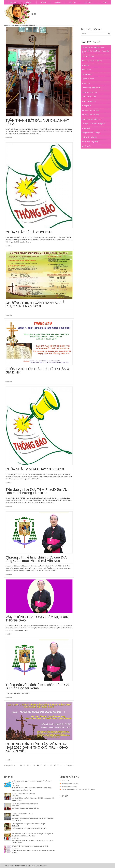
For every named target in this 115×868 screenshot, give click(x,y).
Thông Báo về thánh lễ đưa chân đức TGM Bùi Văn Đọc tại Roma (38, 686)
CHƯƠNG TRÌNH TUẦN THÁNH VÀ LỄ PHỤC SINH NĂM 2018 (35, 304)
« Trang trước (9, 766)
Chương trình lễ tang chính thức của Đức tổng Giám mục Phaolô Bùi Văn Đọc (36, 559)
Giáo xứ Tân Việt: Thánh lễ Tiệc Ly (23, 814)
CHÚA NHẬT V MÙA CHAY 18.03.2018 (35, 469)
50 (51, 766)
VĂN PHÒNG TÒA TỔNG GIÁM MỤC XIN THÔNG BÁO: (37, 619)
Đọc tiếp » (9, 138)
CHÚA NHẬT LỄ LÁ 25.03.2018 (29, 232)
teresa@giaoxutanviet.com (70, 784)
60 (55, 766)
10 (21, 766)
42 (45, 766)
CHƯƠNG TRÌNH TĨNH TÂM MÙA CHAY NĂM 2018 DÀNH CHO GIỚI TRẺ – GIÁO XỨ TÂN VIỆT (37, 747)
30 (28, 766)
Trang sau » (70, 766)
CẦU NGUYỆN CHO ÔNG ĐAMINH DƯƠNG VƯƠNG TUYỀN (31, 846)
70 (58, 766)
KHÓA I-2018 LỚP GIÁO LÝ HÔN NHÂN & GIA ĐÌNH (38, 371)
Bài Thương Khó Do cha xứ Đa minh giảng (25, 804)
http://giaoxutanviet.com (69, 787)
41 (41, 766)
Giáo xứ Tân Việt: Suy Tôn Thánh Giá (23, 794)
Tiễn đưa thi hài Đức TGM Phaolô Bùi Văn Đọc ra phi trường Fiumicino (37, 491)
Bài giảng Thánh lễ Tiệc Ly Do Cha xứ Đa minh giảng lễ (29, 824)
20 (24, 766)
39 (34, 766)
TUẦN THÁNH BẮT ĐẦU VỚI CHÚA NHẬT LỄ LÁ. (37, 122)
